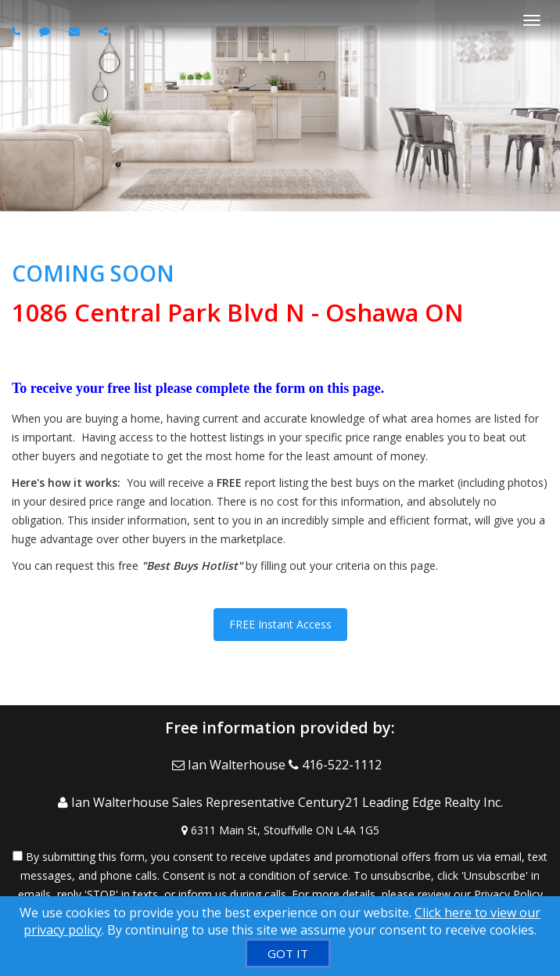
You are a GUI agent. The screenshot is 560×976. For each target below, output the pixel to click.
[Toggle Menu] (532, 20)
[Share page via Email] (105, 31)
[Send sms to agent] (47, 31)
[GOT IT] (288, 953)
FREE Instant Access (280, 624)
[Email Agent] (230, 765)
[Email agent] (76, 31)
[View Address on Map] (280, 830)
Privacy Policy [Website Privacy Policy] (508, 894)
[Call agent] (18, 31)
